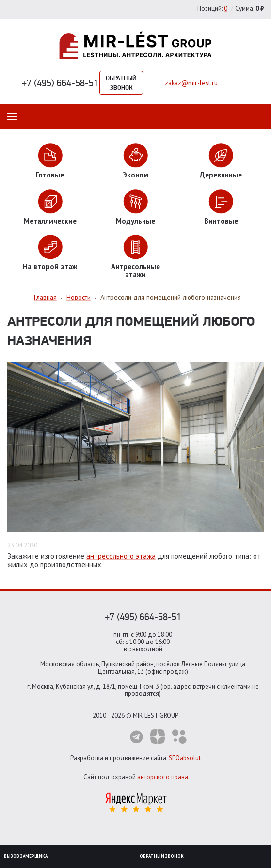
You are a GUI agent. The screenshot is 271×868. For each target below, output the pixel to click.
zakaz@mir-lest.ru (191, 83)
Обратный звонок (121, 82)
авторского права (163, 777)
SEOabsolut (185, 758)
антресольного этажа (121, 556)
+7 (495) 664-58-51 (60, 83)
